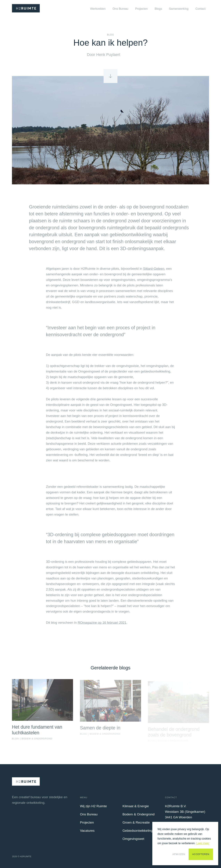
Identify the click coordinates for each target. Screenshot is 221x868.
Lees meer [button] (203, 843)
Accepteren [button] (201, 854)
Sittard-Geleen (154, 270)
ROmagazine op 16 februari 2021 (102, 624)
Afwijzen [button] (179, 854)
